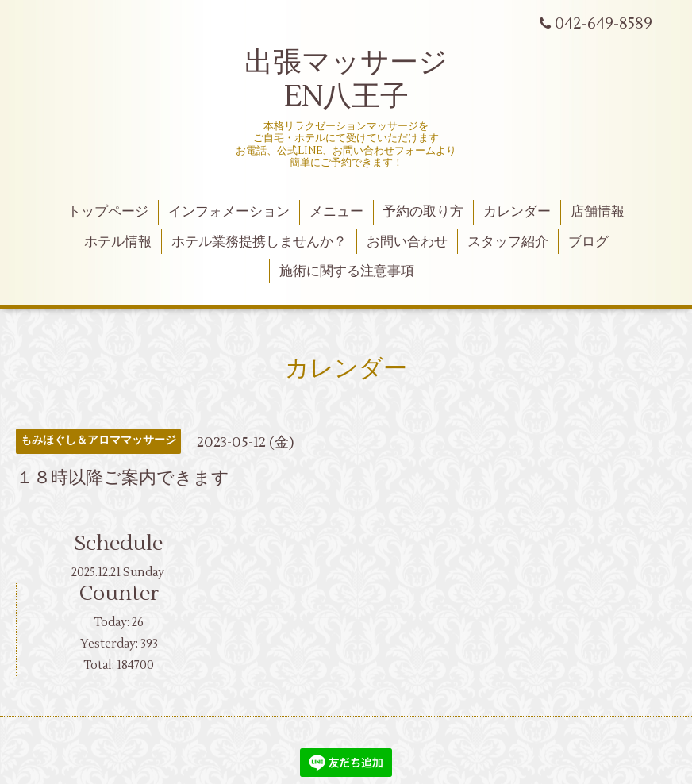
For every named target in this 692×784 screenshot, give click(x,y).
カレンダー (517, 212)
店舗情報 (598, 212)
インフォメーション (229, 212)
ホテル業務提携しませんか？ (259, 242)
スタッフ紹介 (508, 242)
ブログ (588, 242)
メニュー (336, 212)
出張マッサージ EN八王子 (346, 80)
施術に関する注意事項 (347, 271)
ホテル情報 (118, 242)
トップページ (108, 212)
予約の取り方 (423, 212)
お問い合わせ (407, 242)
